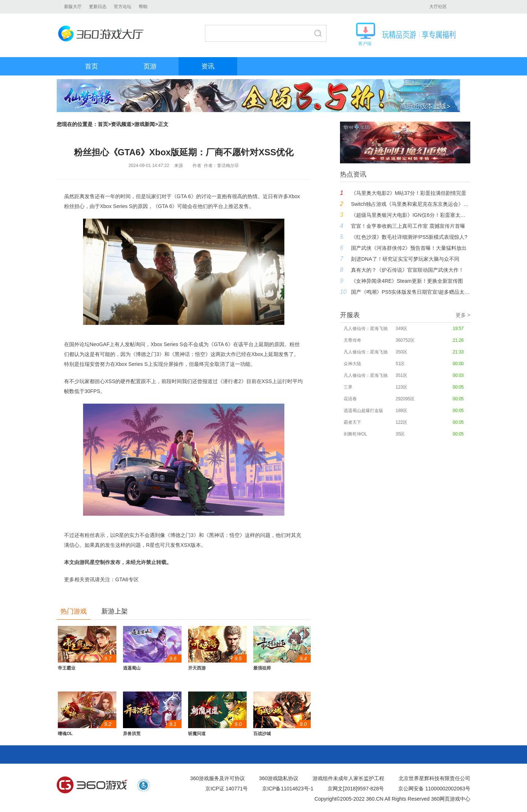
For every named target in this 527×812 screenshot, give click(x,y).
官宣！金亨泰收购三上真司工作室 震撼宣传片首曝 (408, 226)
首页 (91, 66)
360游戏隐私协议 (279, 778)
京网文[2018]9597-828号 (356, 789)
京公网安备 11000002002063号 (434, 789)
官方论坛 (123, 7)
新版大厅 (73, 7)
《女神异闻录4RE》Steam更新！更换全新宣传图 (407, 281)
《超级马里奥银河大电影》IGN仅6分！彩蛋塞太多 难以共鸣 (411, 215)
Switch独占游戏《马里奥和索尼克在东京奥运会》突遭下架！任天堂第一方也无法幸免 (411, 204)
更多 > (463, 315)
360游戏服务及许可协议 (218, 778)
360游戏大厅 (103, 34)
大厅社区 (438, 7)
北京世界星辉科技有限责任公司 (434, 778)
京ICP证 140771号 (227, 789)
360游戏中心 (92, 785)
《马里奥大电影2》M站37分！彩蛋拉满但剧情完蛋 (409, 193)
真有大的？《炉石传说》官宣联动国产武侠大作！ (407, 270)
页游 (150, 66)
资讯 (208, 66)
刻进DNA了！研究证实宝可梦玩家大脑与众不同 (405, 259)
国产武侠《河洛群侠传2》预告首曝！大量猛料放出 (409, 248)
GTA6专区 (127, 579)
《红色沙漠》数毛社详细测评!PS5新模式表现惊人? (409, 237)
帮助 (143, 7)
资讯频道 (121, 124)
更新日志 (98, 7)
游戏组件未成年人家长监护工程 (348, 778)
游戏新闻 (145, 124)
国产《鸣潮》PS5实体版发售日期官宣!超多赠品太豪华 (411, 292)
